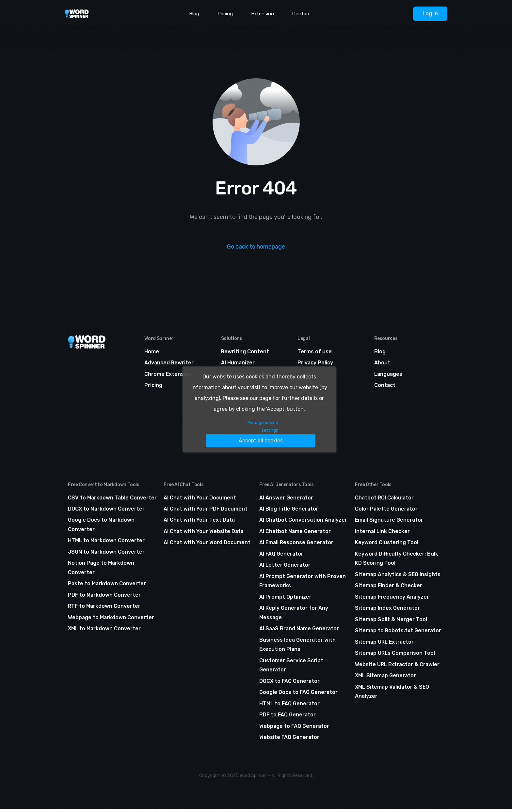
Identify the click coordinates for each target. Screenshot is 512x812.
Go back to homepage (256, 247)
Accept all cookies (275, 432)
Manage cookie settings (209, 433)
